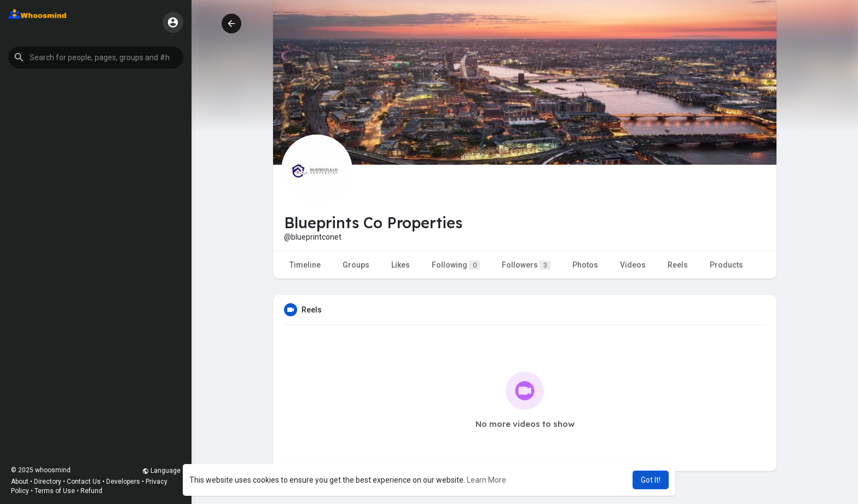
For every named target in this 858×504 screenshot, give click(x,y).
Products (726, 265)
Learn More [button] (486, 480)
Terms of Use (55, 491)
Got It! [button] (651, 480)
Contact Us (84, 482)
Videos (633, 265)
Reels (678, 265)
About (20, 482)
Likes (401, 265)
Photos (585, 265)
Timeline (305, 265)
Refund (91, 491)
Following (456, 265)
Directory (48, 482)
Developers (123, 482)
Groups (356, 265)
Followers (526, 265)
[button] (96, 57)
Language (161, 471)
